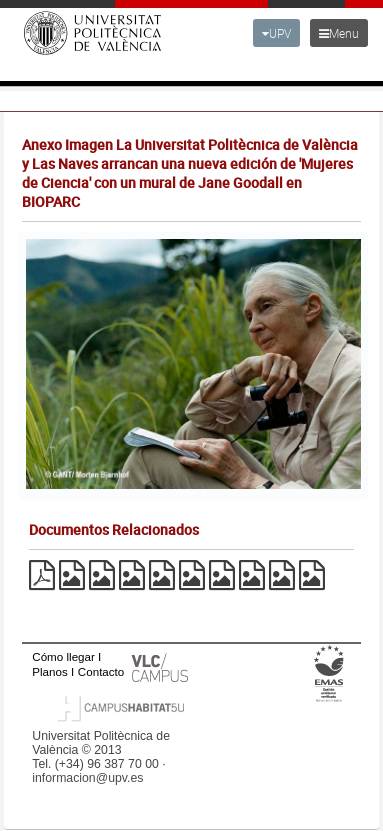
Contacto (101, 671)
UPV (276, 33)
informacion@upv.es (87, 778)
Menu (339, 33)
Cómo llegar (63, 656)
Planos (50, 671)
